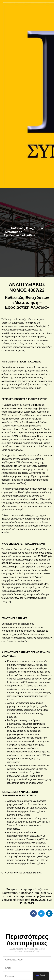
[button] (47, 94)
